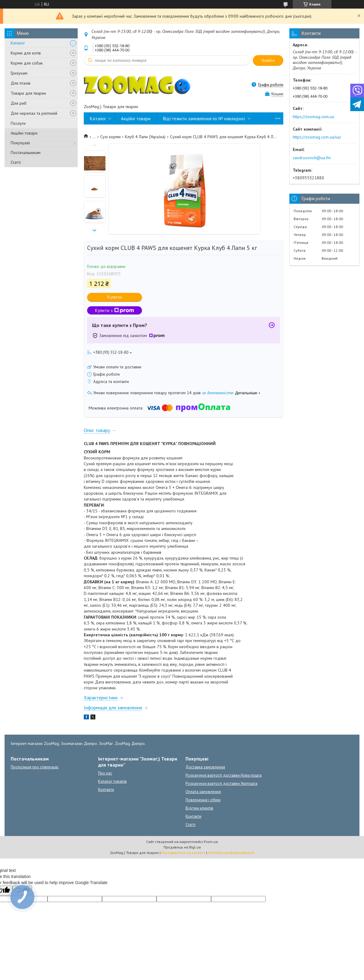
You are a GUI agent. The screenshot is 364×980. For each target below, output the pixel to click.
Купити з (115, 310)
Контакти (106, 790)
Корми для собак (27, 63)
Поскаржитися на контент (183, 853)
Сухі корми (110, 137)
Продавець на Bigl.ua (182, 847)
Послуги (18, 123)
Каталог (18, 43)
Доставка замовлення (205, 767)
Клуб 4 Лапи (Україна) (145, 137)
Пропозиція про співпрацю (35, 767)
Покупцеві (20, 143)
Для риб (19, 103)
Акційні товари (24, 133)
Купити (115, 297)
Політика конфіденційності (231, 853)
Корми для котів (26, 53)
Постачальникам (26, 153)
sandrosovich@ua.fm (312, 158)
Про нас (105, 773)
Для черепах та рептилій (34, 113)
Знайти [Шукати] (268, 60)
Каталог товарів (112, 781)
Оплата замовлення (203, 792)
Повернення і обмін (203, 800)
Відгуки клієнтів (199, 808)
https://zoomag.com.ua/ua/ (317, 137)
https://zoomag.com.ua (313, 117)
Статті (16, 162)
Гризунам (19, 73)
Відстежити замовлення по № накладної (204, 119)
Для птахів (21, 83)
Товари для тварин (28, 93)
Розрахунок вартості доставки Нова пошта (224, 775)
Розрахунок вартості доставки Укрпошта (221, 783)
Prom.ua (211, 842)
